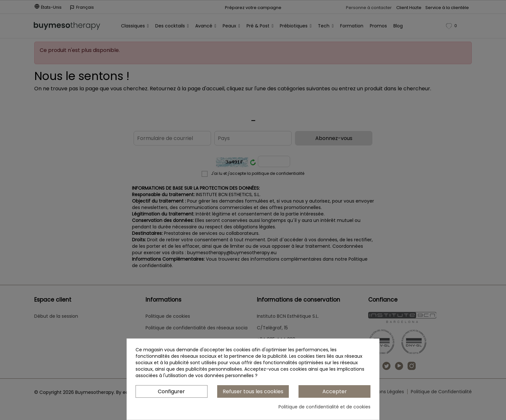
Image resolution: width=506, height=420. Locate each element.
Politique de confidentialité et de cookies (324, 407)
